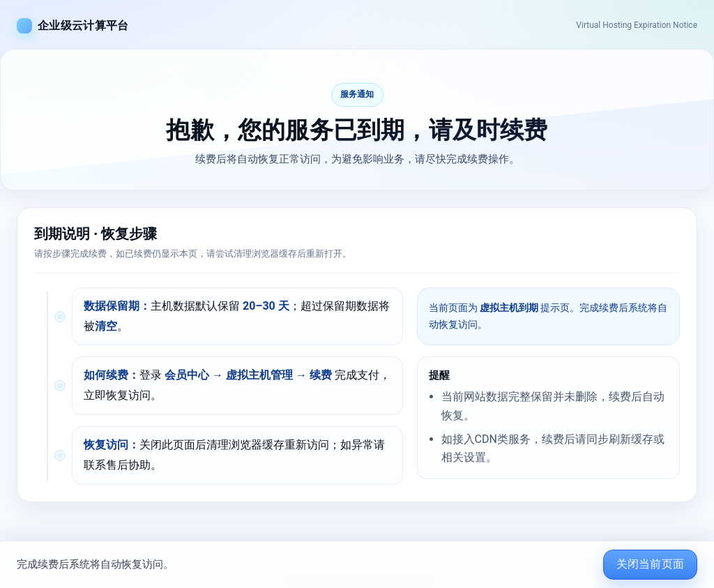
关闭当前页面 (651, 564)
